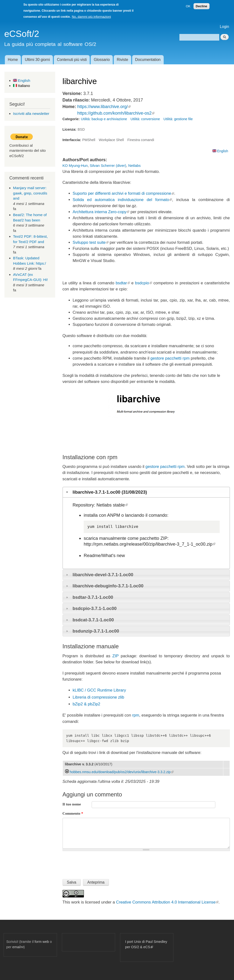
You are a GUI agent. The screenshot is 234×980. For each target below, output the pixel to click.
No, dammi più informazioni (91, 17)
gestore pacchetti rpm (170, 358)
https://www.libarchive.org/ (104, 107)
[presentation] (99, 863)
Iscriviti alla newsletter (31, 114)
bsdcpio (144, 283)
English (22, 80)
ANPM (114, 515)
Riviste (123, 60)
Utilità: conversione (145, 119)
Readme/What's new (104, 555)
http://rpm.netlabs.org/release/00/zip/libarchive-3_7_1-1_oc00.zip (149, 544)
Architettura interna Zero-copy (101, 212)
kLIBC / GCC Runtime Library (99, 690)
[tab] (146, 492)
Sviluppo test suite (91, 242)
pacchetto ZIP (153, 538)
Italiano (22, 86)
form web (42, 942)
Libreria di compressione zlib (99, 697)
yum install (100, 527)
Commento (73, 813)
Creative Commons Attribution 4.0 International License (167, 902)
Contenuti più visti (72, 60)
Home (13, 60)
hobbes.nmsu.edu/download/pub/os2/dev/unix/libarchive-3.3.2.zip (122, 772)
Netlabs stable (112, 505)
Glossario (102, 60)
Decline (201, 6)
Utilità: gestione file (178, 119)
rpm (136, 715)
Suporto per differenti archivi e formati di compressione (123, 193)
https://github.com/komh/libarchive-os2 (116, 113)
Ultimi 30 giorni (37, 60)
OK (188, 6)
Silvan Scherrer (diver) (108, 165)
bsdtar (123, 283)
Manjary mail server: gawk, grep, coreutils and (30, 193)
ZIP (115, 656)
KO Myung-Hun (75, 165)
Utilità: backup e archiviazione (104, 119)
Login (225, 27)
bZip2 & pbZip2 (87, 704)
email (18, 947)
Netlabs (134, 165)
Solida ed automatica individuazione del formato (122, 200)
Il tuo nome (72, 804)
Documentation (148, 60)
